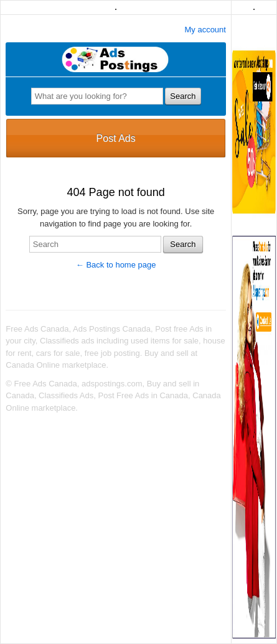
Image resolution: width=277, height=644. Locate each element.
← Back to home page (116, 265)
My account (205, 30)
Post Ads (116, 138)
